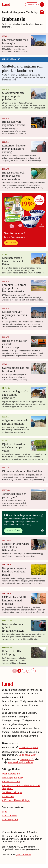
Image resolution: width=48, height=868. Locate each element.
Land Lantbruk (9, 816)
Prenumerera (32, 4)
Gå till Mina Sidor (27, 755)
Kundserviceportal (29, 748)
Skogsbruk (19, 12)
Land (5, 812)
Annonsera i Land (11, 782)
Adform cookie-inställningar (16, 800)
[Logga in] (42, 4)
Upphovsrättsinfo (11, 774)
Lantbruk (7, 12)
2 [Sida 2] (24, 671)
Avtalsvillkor (8, 796)
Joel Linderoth (23, 855)
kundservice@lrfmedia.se (21, 762)
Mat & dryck (33, 12)
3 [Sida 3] (28, 671)
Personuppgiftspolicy (13, 778)
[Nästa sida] (33, 671)
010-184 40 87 (27, 759)
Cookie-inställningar (12, 793)
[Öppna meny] (42, 12)
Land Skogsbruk (10, 820)
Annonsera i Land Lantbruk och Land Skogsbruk (21, 787)
